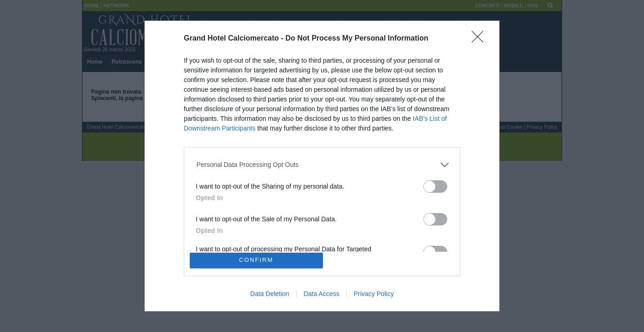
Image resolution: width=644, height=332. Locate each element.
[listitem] (322, 165)
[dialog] (322, 166)
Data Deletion (270, 294)
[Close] (480, 40)
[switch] (435, 187)
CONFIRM (256, 260)
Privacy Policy (374, 294)
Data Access (322, 294)
